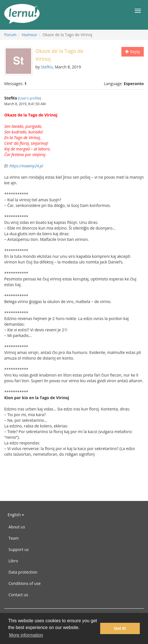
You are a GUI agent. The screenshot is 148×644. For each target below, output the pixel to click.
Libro (13, 561)
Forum (10, 35)
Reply (133, 52)
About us (17, 527)
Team (14, 538)
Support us (19, 549)
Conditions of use (25, 583)
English (16, 515)
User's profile (30, 98)
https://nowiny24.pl (26, 166)
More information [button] (26, 635)
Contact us (18, 595)
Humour (30, 35)
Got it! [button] (120, 628)
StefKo (47, 67)
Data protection (23, 572)
